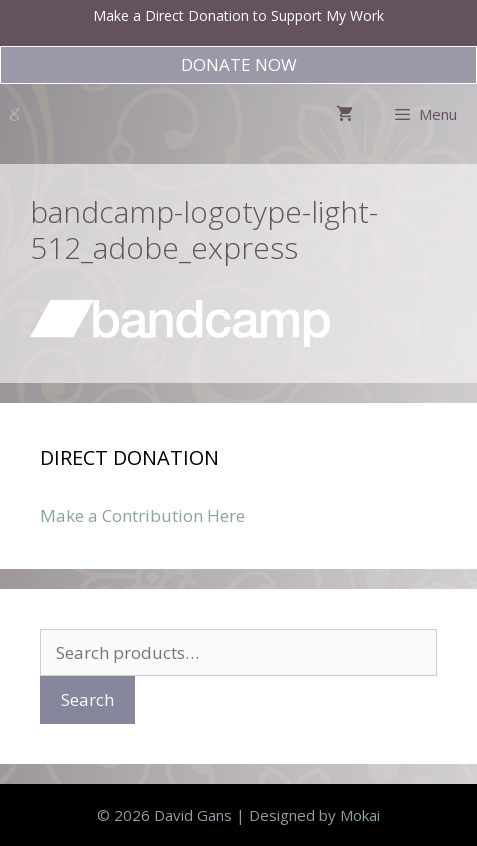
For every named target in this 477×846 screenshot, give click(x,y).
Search (87, 699)
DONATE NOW (239, 64)
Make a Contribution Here (142, 515)
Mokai (360, 815)
